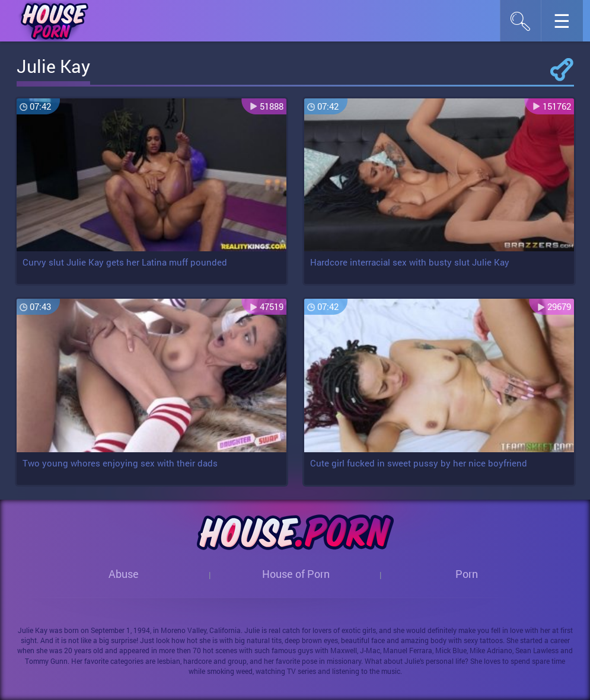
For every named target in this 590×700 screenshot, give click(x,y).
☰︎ (568, 24)
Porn (467, 574)
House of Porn (296, 574)
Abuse (124, 574)
